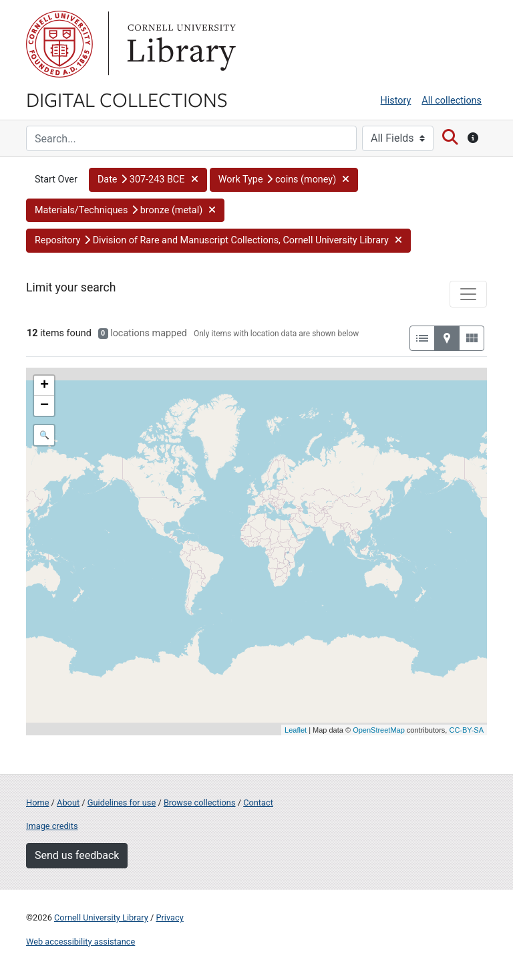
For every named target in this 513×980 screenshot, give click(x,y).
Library (180, 44)
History (396, 101)
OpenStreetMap (379, 730)
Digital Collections (127, 99)
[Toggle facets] (468, 294)
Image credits (52, 826)
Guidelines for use (122, 803)
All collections (452, 101)
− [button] (44, 406)
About (68, 803)
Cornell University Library (101, 917)
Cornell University (59, 44)
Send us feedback (77, 855)
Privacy (169, 917)
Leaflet (296, 730)
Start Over (56, 179)
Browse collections (200, 803)
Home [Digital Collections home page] (37, 803)
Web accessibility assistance (80, 942)
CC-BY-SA (466, 730)
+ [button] (44, 386)
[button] (148, 180)
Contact (258, 803)
